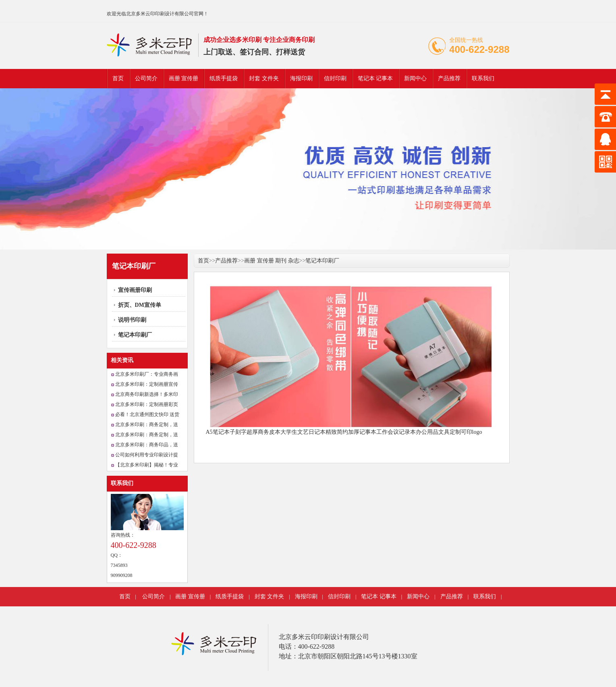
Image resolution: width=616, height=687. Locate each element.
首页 (118, 78)
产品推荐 (449, 78)
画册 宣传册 (184, 78)
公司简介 (146, 78)
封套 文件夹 (264, 78)
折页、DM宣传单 (140, 305)
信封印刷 (335, 78)
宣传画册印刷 (135, 290)
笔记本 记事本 (375, 78)
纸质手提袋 (224, 78)
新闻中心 (415, 78)
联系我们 (483, 78)
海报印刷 (301, 78)
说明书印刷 (132, 320)
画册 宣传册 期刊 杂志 (272, 261)
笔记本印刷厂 (135, 335)
